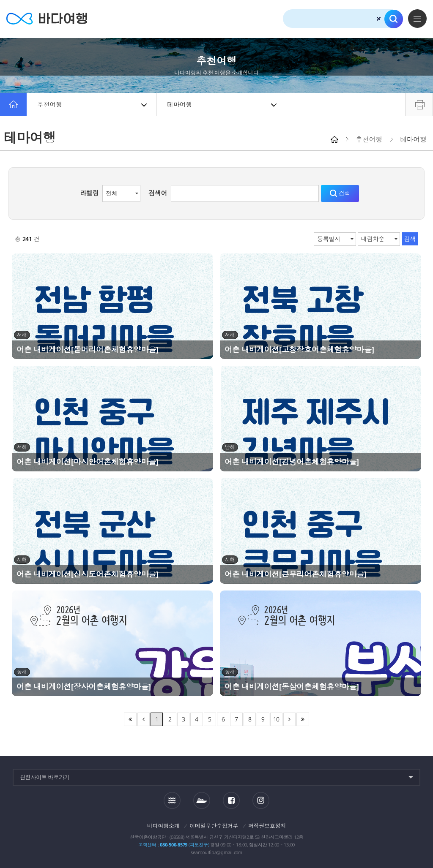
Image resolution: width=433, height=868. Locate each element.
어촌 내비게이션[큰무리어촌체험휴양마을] (296, 574)
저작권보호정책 (267, 826)
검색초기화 (379, 19)
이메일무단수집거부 (214, 826)
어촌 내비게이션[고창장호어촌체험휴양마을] (299, 349)
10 (277, 719)
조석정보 (172, 800)
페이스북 (231, 800)
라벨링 (89, 193)
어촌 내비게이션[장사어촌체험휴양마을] (84, 686)
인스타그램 (261, 800)
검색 (394, 19)
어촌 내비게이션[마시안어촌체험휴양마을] (88, 462)
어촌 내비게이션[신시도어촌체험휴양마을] (88, 574)
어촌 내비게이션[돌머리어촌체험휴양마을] (88, 349)
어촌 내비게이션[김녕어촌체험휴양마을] (292, 462)
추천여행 (92, 104)
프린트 (419, 104)
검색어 (158, 193)
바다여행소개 (163, 826)
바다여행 (47, 19)
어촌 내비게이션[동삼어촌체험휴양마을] (292, 686)
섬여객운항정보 (202, 800)
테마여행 (222, 104)
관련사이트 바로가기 (45, 777)
